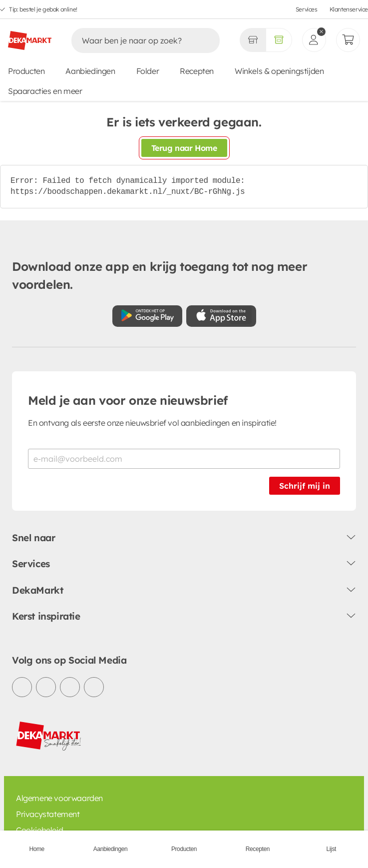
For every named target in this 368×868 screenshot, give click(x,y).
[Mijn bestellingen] (348, 40)
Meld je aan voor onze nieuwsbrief (128, 400)
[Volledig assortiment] (279, 40)
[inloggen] (314, 40)
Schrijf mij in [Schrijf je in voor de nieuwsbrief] (305, 486)
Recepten (197, 71)
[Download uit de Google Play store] (147, 316)
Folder (148, 71)
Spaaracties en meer (45, 91)
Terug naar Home (184, 148)
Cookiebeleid (39, 830)
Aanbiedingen (90, 71)
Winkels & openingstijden (279, 71)
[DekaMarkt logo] (30, 36)
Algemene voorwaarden (59, 798)
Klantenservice (349, 9)
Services (307, 9)
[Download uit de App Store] (221, 316)
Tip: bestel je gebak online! (43, 9)
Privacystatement (48, 814)
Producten (26, 71)
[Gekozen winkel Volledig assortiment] (253, 40)
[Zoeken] (135, 40)
